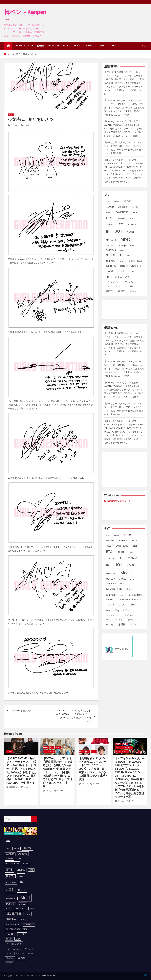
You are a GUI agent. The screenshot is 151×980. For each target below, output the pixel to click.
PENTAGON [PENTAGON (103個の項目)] (111, 250)
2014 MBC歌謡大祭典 (21, 711)
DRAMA (88, 46)
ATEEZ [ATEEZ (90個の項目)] (109, 213)
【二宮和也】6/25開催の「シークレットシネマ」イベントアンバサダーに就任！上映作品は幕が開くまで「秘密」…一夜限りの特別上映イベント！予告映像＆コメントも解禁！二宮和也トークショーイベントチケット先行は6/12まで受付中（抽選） (124, 83)
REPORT (52, 46)
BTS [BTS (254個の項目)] (109, 218)
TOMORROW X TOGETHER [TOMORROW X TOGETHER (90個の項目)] (130, 266)
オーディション (49, 751)
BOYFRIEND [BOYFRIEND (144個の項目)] (122, 212)
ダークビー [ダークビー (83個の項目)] (120, 286)
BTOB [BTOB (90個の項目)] (135, 213)
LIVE (52, 748)
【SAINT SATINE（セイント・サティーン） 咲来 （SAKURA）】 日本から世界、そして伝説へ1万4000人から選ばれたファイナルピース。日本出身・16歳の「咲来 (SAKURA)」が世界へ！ (124, 108)
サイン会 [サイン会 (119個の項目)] (129, 282)
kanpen (25, 125)
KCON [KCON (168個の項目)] (130, 232)
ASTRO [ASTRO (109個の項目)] (135, 207)
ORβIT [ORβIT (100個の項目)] (133, 246)
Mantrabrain (50, 976)
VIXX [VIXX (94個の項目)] (108, 277)
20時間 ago (13, 787)
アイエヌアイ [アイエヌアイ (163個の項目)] (122, 277)
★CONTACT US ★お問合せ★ (30, 46)
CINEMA (100, 46)
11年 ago (13, 125)
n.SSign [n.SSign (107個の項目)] (122, 246)
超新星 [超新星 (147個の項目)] (122, 291)
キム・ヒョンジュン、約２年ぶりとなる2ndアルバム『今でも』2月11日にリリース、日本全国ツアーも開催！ (73, 716)
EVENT (66, 46)
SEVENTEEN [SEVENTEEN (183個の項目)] (114, 255)
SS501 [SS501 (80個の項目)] (122, 262)
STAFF (26, 787)
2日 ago (120, 801)
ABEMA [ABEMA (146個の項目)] (127, 201)
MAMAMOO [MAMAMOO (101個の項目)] (111, 240)
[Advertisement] (127, 309)
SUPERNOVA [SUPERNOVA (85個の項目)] (111, 266)
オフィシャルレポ (122, 751)
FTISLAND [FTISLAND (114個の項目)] (133, 225)
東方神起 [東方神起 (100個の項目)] (110, 291)
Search (34, 819)
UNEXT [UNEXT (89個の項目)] (133, 271)
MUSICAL (113, 46)
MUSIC (77, 46)
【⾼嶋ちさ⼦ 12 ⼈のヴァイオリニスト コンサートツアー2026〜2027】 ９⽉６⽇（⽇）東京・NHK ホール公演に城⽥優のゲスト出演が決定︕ (93, 769)
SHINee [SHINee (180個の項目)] (111, 261)
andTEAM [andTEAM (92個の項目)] (110, 207)
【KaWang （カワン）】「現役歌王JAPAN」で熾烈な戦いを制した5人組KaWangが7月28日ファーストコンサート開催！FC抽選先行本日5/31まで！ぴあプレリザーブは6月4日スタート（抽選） (124, 129)
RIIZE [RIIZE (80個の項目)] (122, 250)
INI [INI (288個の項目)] (108, 231)
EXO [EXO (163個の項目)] (121, 224)
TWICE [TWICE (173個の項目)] (110, 271)
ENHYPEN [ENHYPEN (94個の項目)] (110, 225)
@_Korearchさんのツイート (118, 501)
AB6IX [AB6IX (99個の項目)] (116, 202)
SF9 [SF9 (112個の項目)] (128, 256)
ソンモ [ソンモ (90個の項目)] (109, 286)
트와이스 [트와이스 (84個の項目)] (133, 291)
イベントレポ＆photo (124, 748)
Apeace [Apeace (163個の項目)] (123, 207)
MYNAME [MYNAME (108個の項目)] (110, 246)
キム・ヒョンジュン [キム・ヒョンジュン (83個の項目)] (113, 282)
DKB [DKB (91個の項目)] (131, 219)
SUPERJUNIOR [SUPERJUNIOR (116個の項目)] (135, 261)
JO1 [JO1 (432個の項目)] (119, 231)
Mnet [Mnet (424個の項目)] (125, 239)
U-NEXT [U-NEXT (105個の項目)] (122, 271)
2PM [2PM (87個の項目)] (108, 202)
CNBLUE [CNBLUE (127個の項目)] (121, 219)
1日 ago (47, 791)
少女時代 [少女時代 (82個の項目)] (131, 286)
